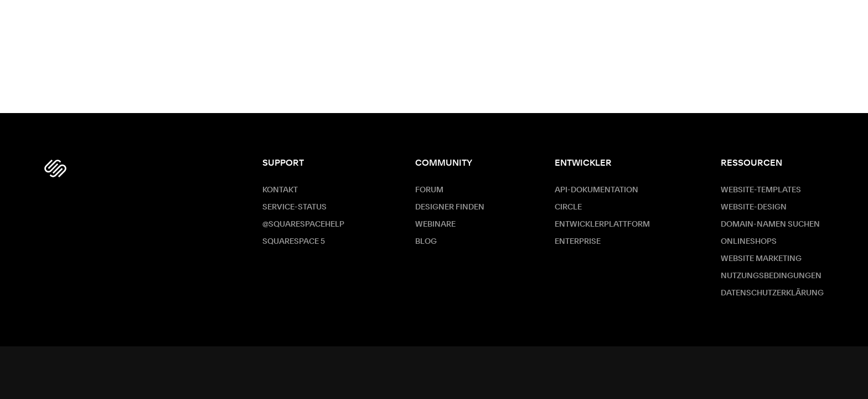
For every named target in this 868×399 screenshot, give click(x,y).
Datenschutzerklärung (772, 293)
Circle (568, 207)
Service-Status (294, 207)
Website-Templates (761, 190)
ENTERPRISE (578, 242)
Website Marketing (761, 259)
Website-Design (754, 207)
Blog (426, 242)
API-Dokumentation (596, 190)
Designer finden (450, 207)
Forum (429, 190)
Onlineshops (749, 242)
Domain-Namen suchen (770, 224)
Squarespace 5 (294, 242)
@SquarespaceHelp (303, 224)
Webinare (435, 224)
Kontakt (280, 190)
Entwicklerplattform (602, 224)
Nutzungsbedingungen (771, 276)
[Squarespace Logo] (55, 168)
